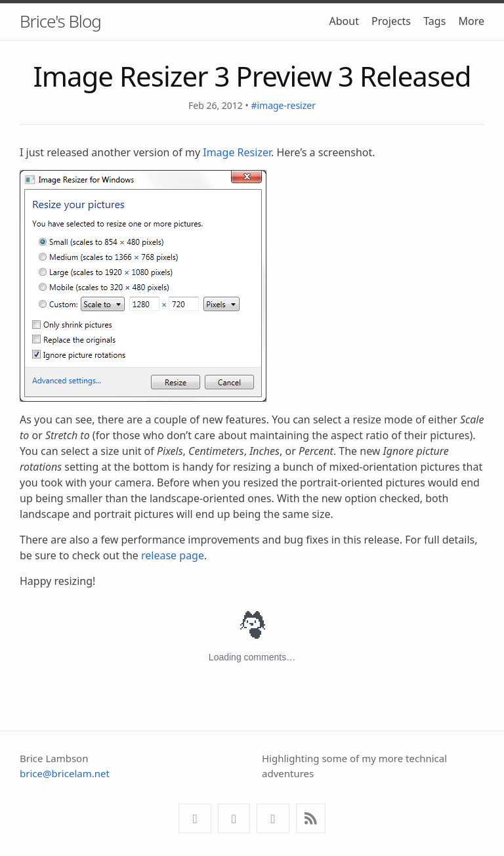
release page (173, 555)
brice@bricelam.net (65, 773)
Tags (434, 21)
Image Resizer (237, 152)
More (471, 21)
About (344, 21)
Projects (391, 21)
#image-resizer (283, 105)
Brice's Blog (60, 21)
